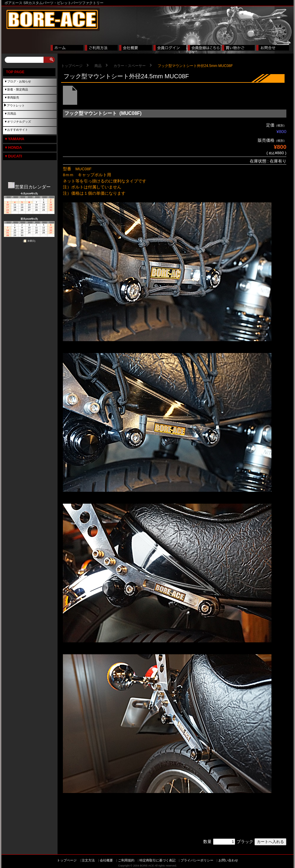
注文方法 (88, 860)
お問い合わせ (228, 860)
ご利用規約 (126, 860)
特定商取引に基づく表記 (157, 860)
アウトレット (16, 106)
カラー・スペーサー (130, 66)
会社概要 (106, 860)
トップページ (72, 66)
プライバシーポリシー (197, 860)
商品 (98, 66)
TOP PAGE (15, 72)
